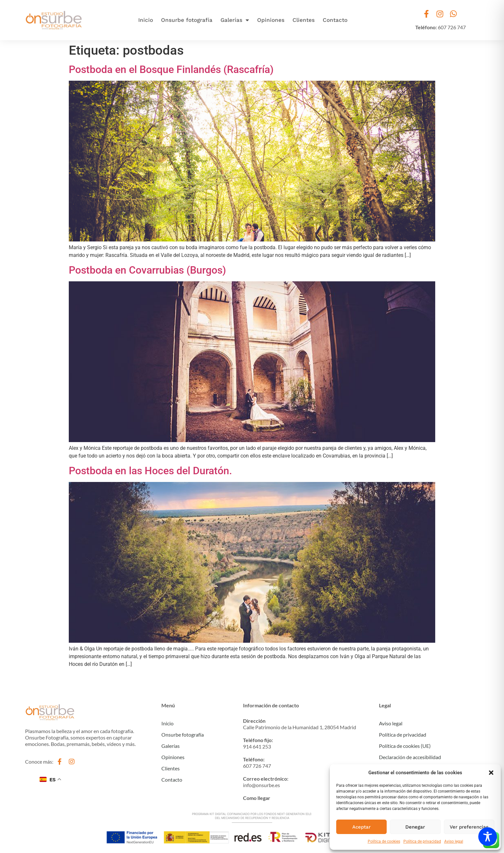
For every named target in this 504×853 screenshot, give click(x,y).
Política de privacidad (422, 841)
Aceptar (361, 827)
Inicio (146, 20)
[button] (491, 773)
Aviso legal (454, 841)
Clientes (304, 20)
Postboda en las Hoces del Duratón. (150, 471)
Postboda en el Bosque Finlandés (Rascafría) (171, 69)
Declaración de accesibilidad (410, 757)
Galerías (235, 20)
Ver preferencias (469, 827)
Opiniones (271, 20)
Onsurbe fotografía (187, 20)
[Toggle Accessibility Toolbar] (488, 837)
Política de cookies (384, 841)
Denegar (415, 827)
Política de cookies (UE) (405, 746)
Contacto (335, 20)
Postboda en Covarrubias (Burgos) (147, 270)
